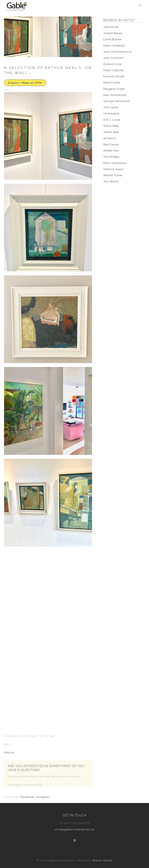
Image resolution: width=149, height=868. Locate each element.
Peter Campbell (114, 46)
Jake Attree (111, 27)
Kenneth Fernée (114, 76)
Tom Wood (111, 181)
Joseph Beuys (113, 33)
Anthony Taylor (113, 169)
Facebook (27, 797)
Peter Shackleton (115, 163)
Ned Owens (111, 144)
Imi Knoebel (111, 114)
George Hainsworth (117, 101)
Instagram (43, 797)
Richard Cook (112, 64)
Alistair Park (111, 151)
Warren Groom (102, 860)
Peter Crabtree (113, 70)
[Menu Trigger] (140, 5)
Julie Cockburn (114, 58)
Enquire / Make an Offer (25, 83)
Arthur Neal (111, 126)
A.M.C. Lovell (112, 120)
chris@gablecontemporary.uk (74, 829)
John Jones (111, 107)
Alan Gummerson (115, 95)
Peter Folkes (112, 83)
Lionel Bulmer (112, 39)
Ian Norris (110, 138)
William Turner (113, 175)
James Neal (111, 132)
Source (9, 752)
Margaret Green (114, 89)
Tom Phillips (111, 157)
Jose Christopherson (117, 52)
